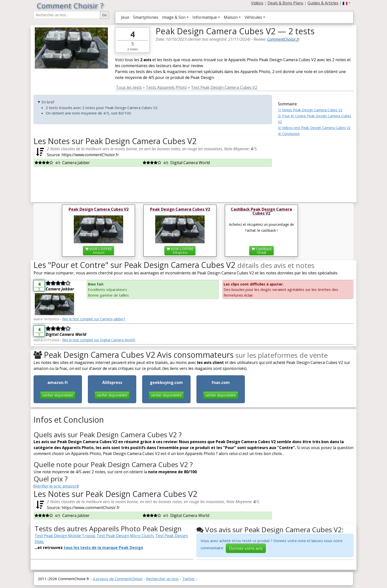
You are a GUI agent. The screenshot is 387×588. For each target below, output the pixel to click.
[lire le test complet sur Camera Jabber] (94, 319)
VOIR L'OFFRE (98, 251)
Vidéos (257, 3)
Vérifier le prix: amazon (56, 486)
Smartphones (146, 17)
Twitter (189, 579)
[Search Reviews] (67, 15)
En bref (48, 102)
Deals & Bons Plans (285, 3)
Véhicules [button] (253, 17)
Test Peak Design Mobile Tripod (65, 536)
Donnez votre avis (246, 548)
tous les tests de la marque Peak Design (103, 548)
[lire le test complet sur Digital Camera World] (99, 340)
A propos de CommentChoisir (118, 579)
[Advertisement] (316, 167)
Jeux (125, 17)
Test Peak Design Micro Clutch (125, 536)
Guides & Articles (323, 3)
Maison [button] (231, 17)
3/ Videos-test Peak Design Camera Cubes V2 (314, 128)
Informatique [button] (205, 17)
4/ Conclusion (289, 134)
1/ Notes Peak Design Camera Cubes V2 (310, 110)
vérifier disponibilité (58, 395)
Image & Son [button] (174, 17)
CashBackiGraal (261, 251)
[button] (347, 3)
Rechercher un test (162, 579)
